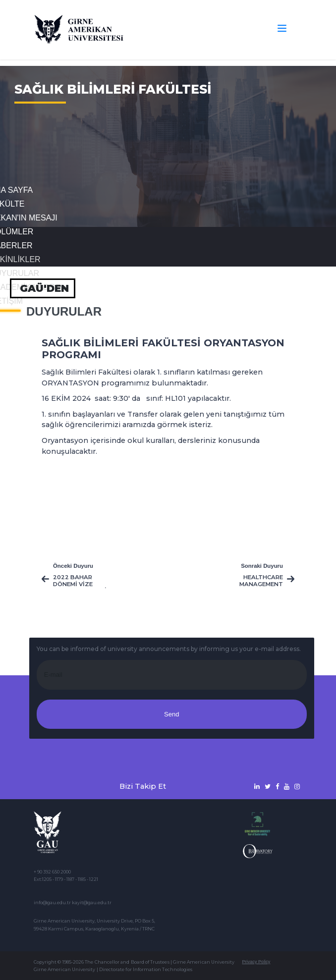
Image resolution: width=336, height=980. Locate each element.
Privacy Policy (256, 962)
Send (171, 714)
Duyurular (64, 312)
